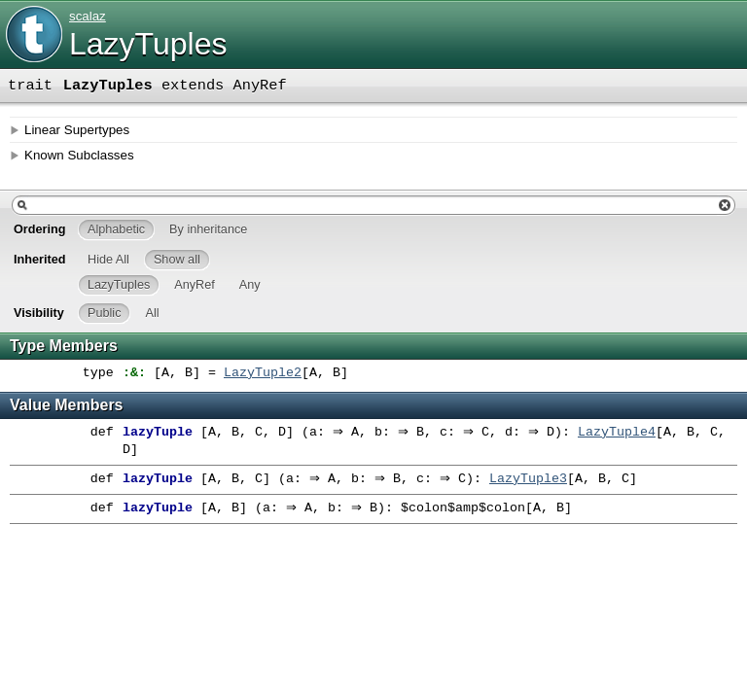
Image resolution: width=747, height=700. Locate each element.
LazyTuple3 (543, 479)
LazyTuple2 (263, 373)
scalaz (88, 16)
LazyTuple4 (636, 433)
